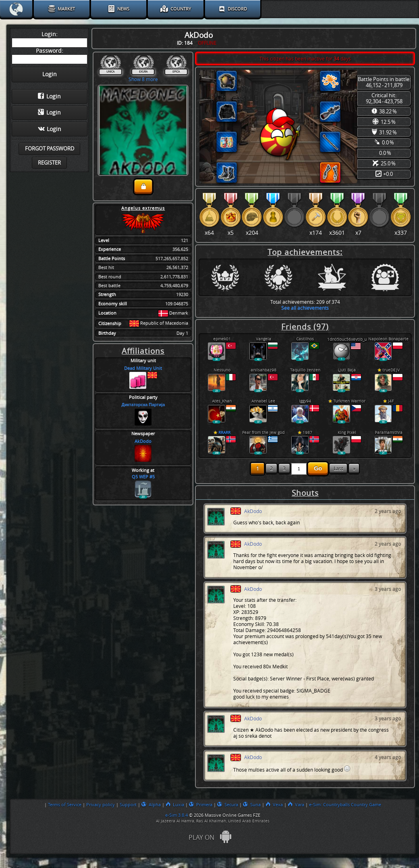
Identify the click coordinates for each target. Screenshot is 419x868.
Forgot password (50, 149)
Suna (252, 805)
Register (49, 163)
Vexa (274, 805)
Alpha (151, 805)
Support (128, 805)
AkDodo (143, 441)
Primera (201, 805)
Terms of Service (65, 805)
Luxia (175, 805)
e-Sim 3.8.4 (176, 815)
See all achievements (305, 308)
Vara (296, 805)
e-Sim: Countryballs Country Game (345, 805)
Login (49, 96)
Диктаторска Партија (143, 405)
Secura (228, 805)
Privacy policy (101, 805)
